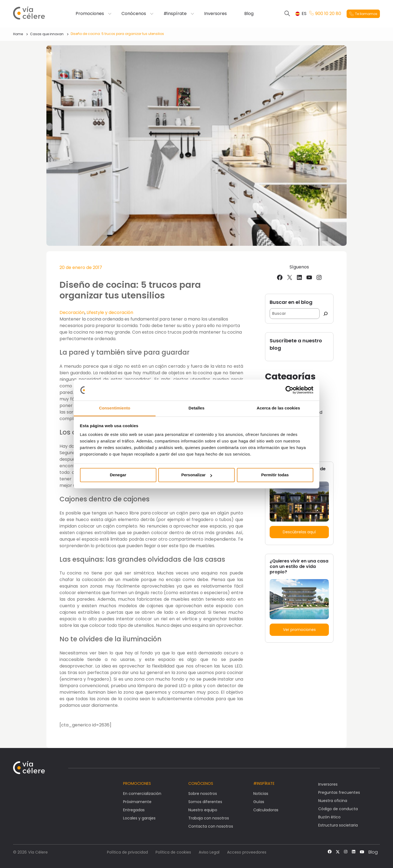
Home (18, 34)
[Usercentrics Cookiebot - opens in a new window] (289, 390)
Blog (249, 14)
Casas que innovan (47, 34)
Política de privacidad (127, 852)
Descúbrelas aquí (299, 532)
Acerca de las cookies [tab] (279, 408)
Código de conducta (338, 809)
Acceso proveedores (247, 852)
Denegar (118, 475)
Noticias (261, 794)
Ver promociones (299, 630)
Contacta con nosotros (211, 826)
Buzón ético (329, 817)
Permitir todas (275, 475)
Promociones (90, 14)
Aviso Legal (209, 852)
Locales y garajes (139, 818)
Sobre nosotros (203, 794)
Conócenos (134, 14)
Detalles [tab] (196, 408)
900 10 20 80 (325, 14)
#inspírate (175, 14)
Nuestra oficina (333, 801)
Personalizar (197, 475)
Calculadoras (266, 810)
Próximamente (137, 802)
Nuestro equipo (203, 810)
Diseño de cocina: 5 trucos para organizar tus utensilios (117, 34)
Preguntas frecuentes (339, 792)
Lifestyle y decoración (110, 312)
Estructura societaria (338, 825)
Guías (259, 802)
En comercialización (142, 794)
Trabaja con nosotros (209, 818)
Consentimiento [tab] (115, 408)
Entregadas (134, 810)
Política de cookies (173, 852)
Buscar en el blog (291, 302)
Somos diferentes (205, 802)
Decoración (72, 312)
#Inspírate (264, 783)
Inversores (215, 14)
